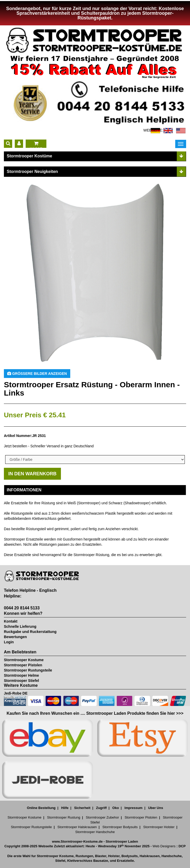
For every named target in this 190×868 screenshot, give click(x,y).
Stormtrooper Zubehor (102, 817)
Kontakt (11, 621)
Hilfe (65, 808)
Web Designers (164, 846)
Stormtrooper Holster (159, 827)
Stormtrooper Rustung (64, 817)
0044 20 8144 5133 (22, 608)
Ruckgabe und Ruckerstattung (30, 632)
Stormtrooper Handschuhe (95, 832)
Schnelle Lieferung (20, 626)
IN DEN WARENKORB (32, 474)
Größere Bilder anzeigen (37, 374)
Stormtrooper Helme (21, 675)
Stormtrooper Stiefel (21, 681)
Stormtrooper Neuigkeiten (32, 172)
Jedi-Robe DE (16, 693)
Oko (115, 808)
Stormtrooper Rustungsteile (28, 670)
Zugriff (101, 808)
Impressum (133, 808)
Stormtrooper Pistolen (23, 665)
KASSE (36, 144)
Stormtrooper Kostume (24, 660)
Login (9, 642)
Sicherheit (82, 808)
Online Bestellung (41, 808)
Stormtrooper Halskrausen (77, 827)
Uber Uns (156, 808)
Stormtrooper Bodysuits (120, 827)
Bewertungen (15, 637)
